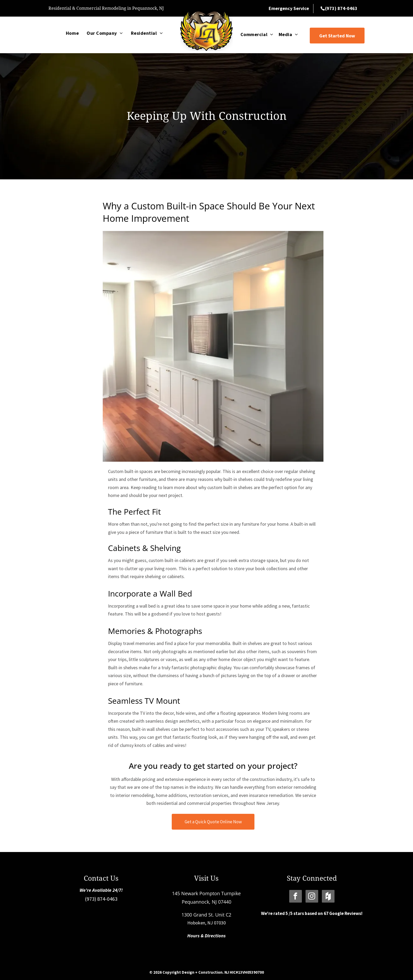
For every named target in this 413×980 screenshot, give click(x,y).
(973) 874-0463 (101, 899)
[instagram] (312, 897)
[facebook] (296, 897)
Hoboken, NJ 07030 (206, 923)
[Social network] (328, 897)
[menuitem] (72, 33)
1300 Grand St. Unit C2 (206, 915)
